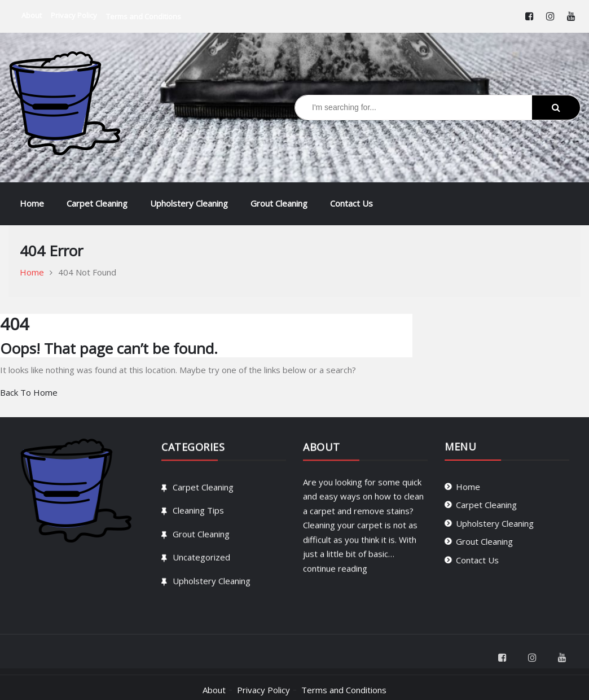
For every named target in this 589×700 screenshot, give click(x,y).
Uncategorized (201, 565)
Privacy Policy (263, 690)
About (214, 690)
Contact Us (351, 203)
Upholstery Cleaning (189, 203)
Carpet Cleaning (97, 203)
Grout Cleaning (279, 203)
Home (32, 203)
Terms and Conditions (344, 690)
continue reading (335, 576)
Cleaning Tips (198, 518)
